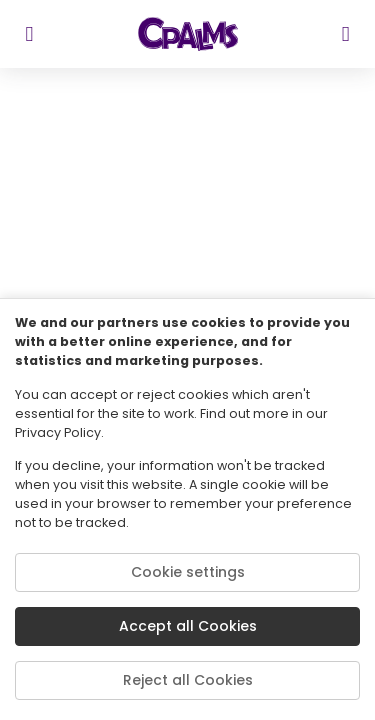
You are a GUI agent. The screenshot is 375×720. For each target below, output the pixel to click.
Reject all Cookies (188, 680)
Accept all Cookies (188, 626)
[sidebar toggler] (29, 34)
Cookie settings (188, 572)
